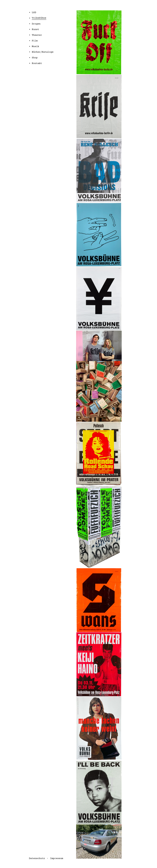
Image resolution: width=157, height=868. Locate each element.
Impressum (57, 859)
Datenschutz (37, 859)
